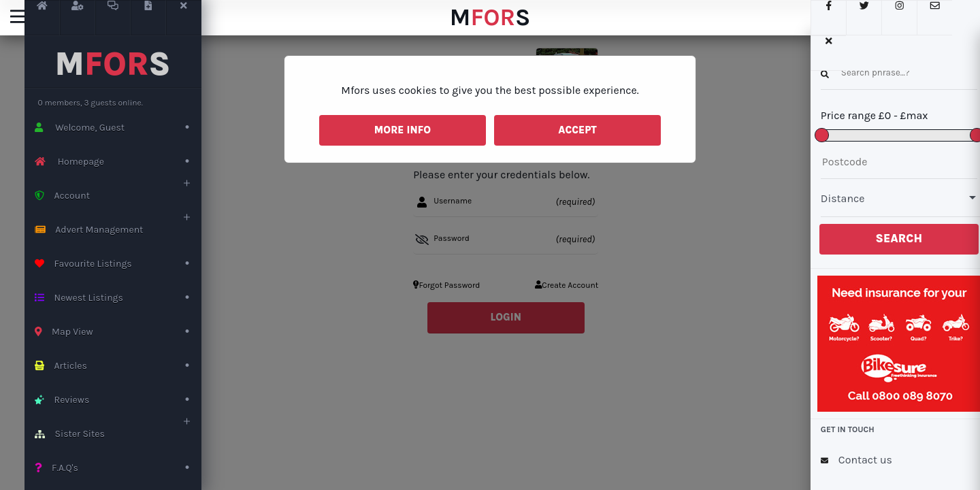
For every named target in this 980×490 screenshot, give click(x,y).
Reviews (118, 400)
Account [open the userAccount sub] (118, 196)
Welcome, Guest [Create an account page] (118, 128)
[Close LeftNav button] (184, 18)
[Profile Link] (78, 18)
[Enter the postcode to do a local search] (892, 162)
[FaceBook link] (821, 18)
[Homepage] (42, 18)
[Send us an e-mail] (927, 18)
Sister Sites (118, 434)
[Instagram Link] (892, 18)
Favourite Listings (118, 264)
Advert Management (118, 230)
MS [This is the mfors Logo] (113, 64)
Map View (118, 332)
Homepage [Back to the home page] (118, 162)
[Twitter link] (856, 18)
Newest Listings (118, 298)
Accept (577, 130)
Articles (118, 366)
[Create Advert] (148, 18)
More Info (403, 130)
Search (892, 238)
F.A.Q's (118, 468)
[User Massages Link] (113, 18)
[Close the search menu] (962, 18)
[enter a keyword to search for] (892, 73)
